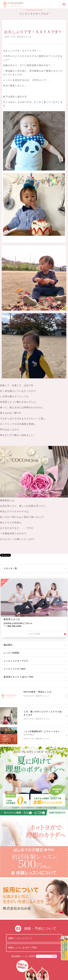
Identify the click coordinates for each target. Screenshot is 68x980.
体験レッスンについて (20, 938)
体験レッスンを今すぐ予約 (22, 948)
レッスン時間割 (11, 653)
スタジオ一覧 (10, 568)
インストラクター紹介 (15, 669)
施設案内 (8, 645)
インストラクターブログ (16, 661)
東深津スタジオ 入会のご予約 (18, 677)
